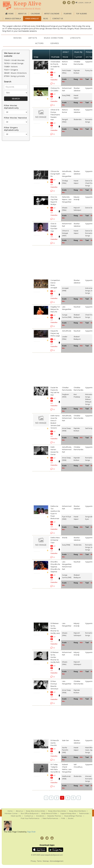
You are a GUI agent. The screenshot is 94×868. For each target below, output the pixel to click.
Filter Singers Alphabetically (11, 129)
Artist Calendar (52, 14)
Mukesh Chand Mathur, (65, 767)
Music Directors (54, 38)
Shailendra (78, 119)
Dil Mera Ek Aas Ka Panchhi (55, 743)
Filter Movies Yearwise (15, 118)
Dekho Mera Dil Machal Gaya (55, 540)
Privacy (33, 861)
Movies (18, 38)
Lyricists (75, 38)
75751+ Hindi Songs (14, 63)
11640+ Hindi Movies (14, 60)
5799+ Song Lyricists (14, 76)
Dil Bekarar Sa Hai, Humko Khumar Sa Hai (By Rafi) (55, 657)
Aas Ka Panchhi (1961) (65, 750)
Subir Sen (65, 740)
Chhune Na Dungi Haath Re (55, 174)
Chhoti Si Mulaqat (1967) (65, 233)
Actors (39, 43)
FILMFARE (68, 14)
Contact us (58, 18)
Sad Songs (89, 428)
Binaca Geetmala (13, 18)
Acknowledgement (57, 861)
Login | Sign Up (85, 3)
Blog (46, 18)
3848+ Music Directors (15, 73)
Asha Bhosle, (67, 171)
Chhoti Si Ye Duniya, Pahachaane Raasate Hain (55, 115)
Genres (55, 43)
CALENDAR (35, 14)
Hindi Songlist (32, 18)
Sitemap (46, 861)
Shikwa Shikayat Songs (88, 402)
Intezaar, (88, 776)
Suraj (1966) (66, 95)
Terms (39, 861)
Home (11, 14)
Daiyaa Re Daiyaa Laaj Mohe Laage (55, 333)
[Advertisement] (51, 153)
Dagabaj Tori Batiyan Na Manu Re (55, 309)
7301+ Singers (11, 70)
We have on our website (12, 55)
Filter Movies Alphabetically (11, 107)
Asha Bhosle (67, 331)
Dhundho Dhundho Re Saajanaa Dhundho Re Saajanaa (55, 567)
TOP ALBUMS (81, 14)
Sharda (65, 538)
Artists (33, 38)
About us (22, 14)
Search (8, 82)
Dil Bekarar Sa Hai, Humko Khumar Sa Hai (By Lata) (55, 628)
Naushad (77, 307)
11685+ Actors (11, 67)
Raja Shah (31, 832)
